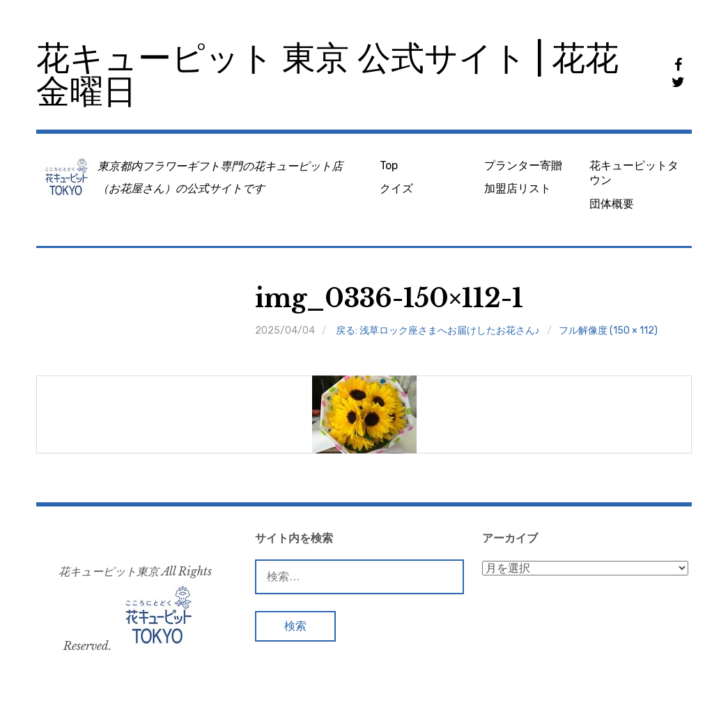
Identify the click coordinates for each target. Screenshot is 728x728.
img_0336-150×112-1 (389, 299)
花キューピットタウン (634, 173)
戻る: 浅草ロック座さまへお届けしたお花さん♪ (438, 331)
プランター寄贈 (523, 165)
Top (389, 165)
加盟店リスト (518, 188)
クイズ (396, 188)
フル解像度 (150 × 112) (608, 331)
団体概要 (612, 204)
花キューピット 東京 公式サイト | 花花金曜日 (327, 75)
